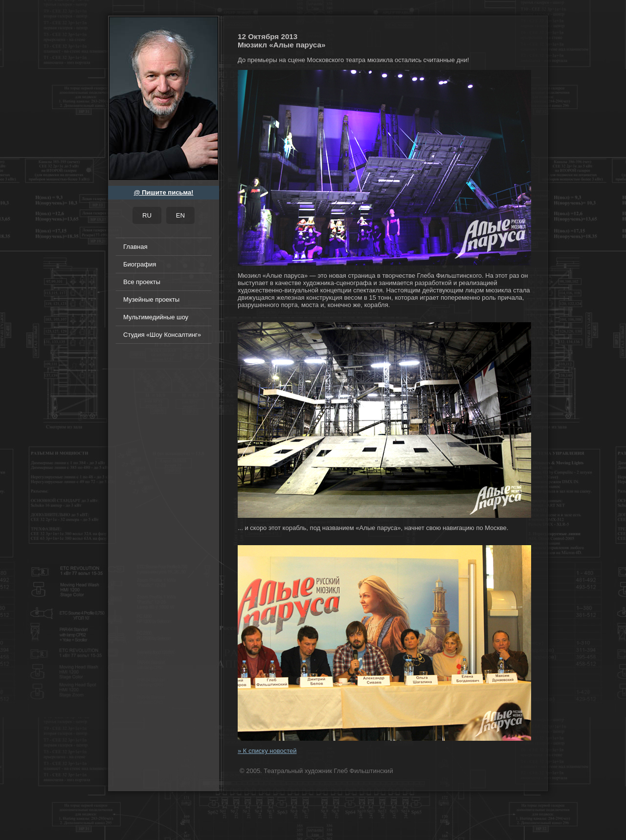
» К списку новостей (267, 751)
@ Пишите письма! (164, 192)
